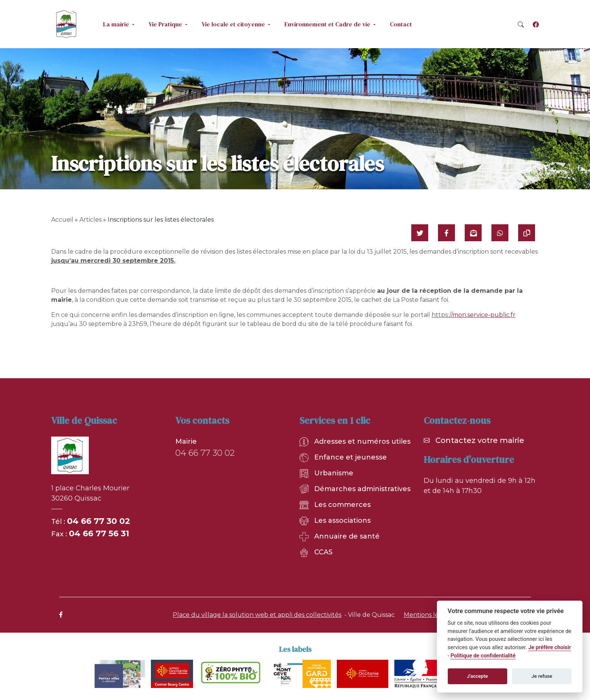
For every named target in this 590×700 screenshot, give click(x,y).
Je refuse (542, 676)
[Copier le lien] (527, 233)
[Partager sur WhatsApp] (500, 233)
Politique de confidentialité (483, 656)
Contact (401, 24)
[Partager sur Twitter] (420, 233)
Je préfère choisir (550, 647)
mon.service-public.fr (484, 315)
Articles (90, 220)
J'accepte (477, 676)
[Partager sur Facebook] (446, 233)
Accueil (62, 220)
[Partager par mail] (473, 233)
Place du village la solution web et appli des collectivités (257, 615)
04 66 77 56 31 (99, 533)
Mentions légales (429, 615)
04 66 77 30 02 (99, 521)
